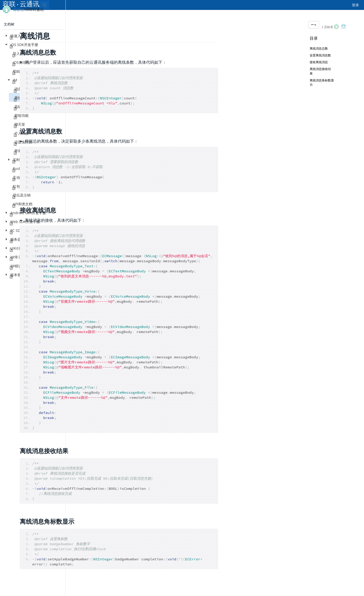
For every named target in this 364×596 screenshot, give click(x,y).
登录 (355, 5)
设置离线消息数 (323, 58)
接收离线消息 (319, 65)
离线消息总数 (319, 51)
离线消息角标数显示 (325, 85)
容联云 (18, 9)
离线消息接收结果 (326, 74)
